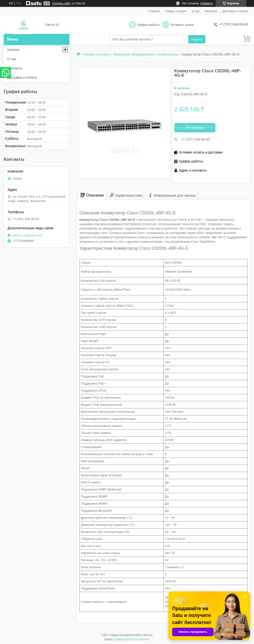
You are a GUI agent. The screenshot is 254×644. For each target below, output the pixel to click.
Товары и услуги (176, 11)
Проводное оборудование (133, 54)
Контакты (211, 11)
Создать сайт (61, 3)
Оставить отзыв (182, 25)
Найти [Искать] (197, 39)
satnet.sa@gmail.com (27, 235)
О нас (196, 11)
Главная (154, 11)
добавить (207, 3)
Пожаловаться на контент (132, 639)
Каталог (14, 50)
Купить (197, 128)
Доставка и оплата (235, 11)
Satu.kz (148, 635)
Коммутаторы (168, 54)
